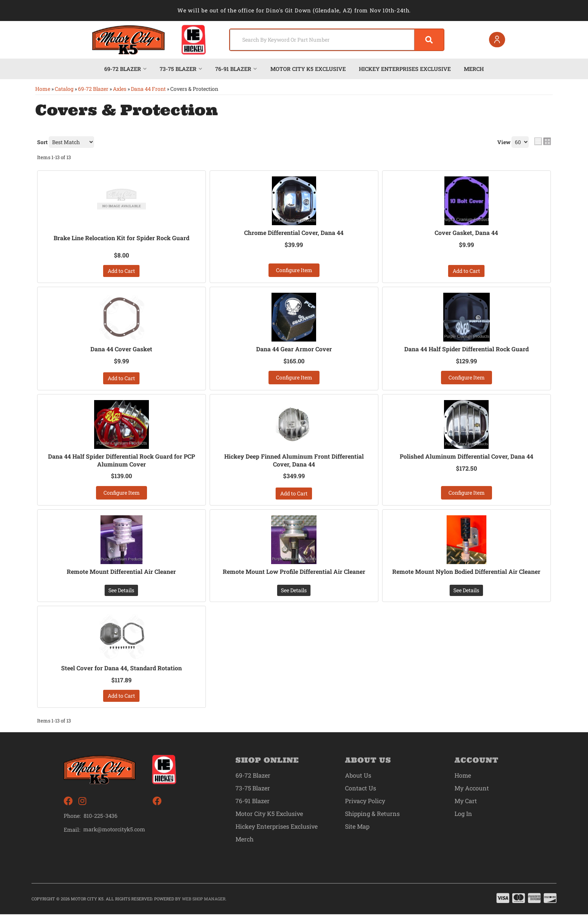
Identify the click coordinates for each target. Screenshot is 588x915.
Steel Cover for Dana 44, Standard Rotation (121, 668)
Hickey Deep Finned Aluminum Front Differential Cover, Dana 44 (294, 461)
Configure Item (294, 270)
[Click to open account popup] (497, 40)
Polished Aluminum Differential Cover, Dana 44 (466, 457)
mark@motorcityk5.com (115, 830)
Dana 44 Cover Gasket (121, 349)
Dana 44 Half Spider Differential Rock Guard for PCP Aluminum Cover (121, 461)
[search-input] (321, 40)
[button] (336, 40)
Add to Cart (121, 271)
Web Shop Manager (204, 899)
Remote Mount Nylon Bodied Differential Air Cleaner (466, 572)
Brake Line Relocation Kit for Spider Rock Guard (121, 238)
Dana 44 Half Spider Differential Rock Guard (466, 349)
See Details (121, 591)
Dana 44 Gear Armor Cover (294, 349)
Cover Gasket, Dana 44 (466, 233)
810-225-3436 (100, 816)
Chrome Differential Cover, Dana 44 (294, 233)
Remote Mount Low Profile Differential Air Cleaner (294, 572)
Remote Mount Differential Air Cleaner (121, 572)
